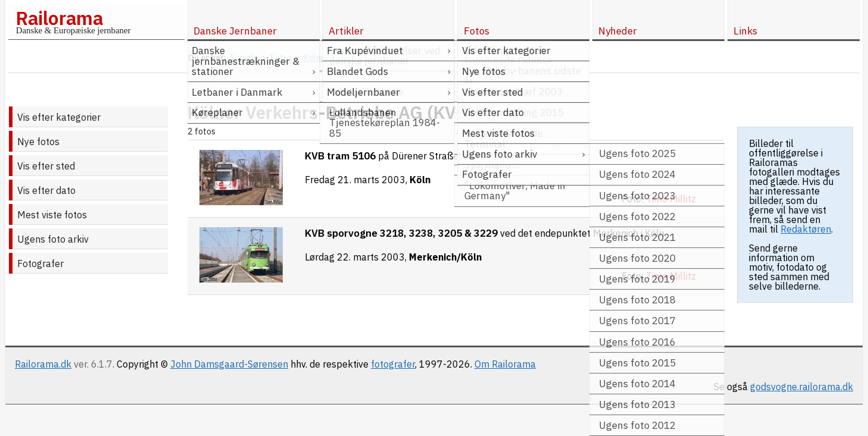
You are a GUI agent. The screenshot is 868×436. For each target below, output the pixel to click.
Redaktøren (806, 229)
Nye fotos (38, 142)
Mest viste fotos (52, 215)
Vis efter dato (46, 190)
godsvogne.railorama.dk (802, 387)
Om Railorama (505, 364)
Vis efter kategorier (59, 117)
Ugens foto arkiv (53, 239)
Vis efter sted (46, 166)
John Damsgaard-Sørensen (229, 364)
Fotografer (40, 264)
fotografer (393, 364)
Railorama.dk (43, 364)
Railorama (59, 18)
